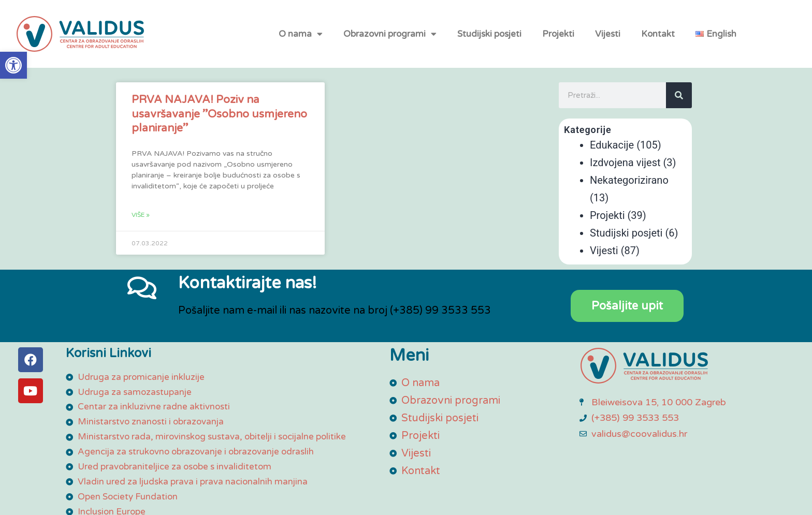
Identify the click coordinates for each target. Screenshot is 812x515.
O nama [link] (301, 39)
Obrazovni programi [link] (390, 39)
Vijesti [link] (608, 39)
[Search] (679, 95)
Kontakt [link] (658, 39)
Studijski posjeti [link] (489, 39)
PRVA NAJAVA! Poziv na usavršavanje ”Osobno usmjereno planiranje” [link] (219, 114)
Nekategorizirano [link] (629, 180)
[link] (13, 65)
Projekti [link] (558, 39)
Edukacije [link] (612, 145)
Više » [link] (141, 215)
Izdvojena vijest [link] (625, 163)
